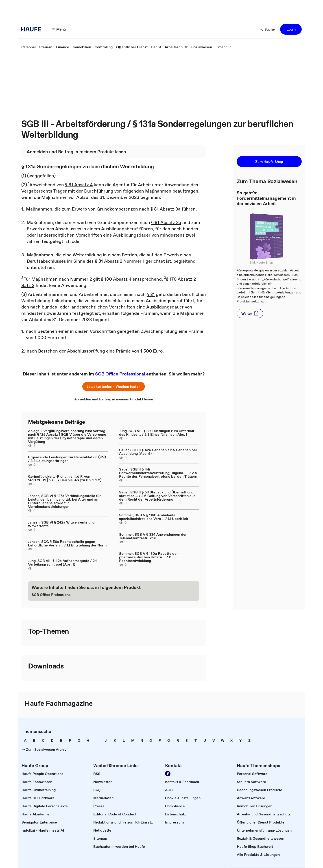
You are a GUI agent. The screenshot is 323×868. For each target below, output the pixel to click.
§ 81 (151, 294)
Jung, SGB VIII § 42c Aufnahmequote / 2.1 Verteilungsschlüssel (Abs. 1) (62, 562)
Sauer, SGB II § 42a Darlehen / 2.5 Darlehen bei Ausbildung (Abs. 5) (158, 452)
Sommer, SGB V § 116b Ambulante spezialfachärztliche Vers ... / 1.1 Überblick (154, 517)
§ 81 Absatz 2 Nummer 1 (120, 261)
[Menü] (59, 29)
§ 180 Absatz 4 (116, 279)
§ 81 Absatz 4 (79, 185)
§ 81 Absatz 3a (166, 209)
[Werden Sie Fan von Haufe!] (168, 774)
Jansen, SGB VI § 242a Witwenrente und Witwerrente (61, 524)
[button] (291, 29)
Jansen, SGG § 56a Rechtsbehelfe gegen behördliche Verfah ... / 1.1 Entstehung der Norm (67, 543)
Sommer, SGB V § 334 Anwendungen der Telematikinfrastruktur (153, 536)
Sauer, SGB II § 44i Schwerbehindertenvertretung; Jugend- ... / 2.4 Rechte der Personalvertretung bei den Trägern (158, 473)
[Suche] (267, 29)
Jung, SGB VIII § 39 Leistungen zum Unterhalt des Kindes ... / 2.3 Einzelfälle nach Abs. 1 (157, 433)
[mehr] (225, 47)
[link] (28, 47)
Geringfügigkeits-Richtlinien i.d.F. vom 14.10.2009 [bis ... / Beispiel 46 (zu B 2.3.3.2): (65, 478)
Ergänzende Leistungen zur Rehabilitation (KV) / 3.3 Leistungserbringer (67, 459)
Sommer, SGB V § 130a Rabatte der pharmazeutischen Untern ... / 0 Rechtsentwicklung (148, 557)
